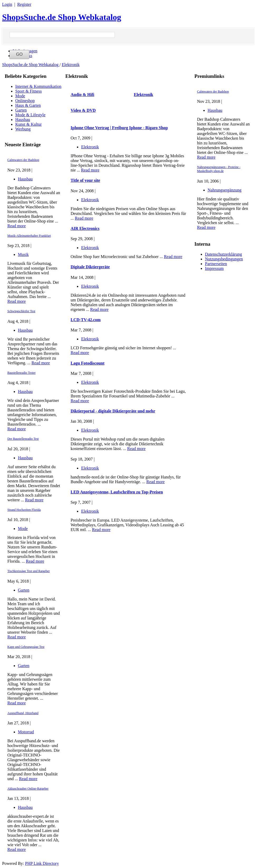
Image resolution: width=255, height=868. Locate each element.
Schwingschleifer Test (21, 311)
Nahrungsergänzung (225, 190)
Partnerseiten (216, 264)
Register (24, 4)
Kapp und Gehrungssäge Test (26, 647)
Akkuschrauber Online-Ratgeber (28, 789)
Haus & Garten (28, 105)
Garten (21, 110)
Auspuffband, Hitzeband (23, 713)
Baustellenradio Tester (21, 373)
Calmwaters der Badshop (23, 160)
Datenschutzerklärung (223, 254)
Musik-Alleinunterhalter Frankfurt (29, 236)
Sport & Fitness (28, 91)
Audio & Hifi (82, 95)
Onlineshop (25, 101)
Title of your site (85, 180)
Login (7, 4)
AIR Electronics (85, 228)
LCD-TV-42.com (86, 320)
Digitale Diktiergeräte (90, 267)
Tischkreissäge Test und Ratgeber (29, 571)
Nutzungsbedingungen (224, 259)
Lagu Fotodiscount (87, 363)
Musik (23, 254)
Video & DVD (83, 110)
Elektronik (71, 65)
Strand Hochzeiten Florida (24, 510)
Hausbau (23, 120)
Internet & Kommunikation (38, 86)
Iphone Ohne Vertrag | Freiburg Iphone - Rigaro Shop (119, 128)
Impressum (214, 268)
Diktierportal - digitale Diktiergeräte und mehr (113, 411)
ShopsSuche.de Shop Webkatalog (62, 17)
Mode (20, 96)
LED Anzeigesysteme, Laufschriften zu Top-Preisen (117, 492)
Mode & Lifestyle (30, 115)
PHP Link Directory (42, 863)
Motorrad (26, 732)
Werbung (23, 129)
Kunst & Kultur (28, 124)
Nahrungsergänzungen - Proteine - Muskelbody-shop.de (219, 169)
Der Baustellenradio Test (23, 439)
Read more (17, 226)
